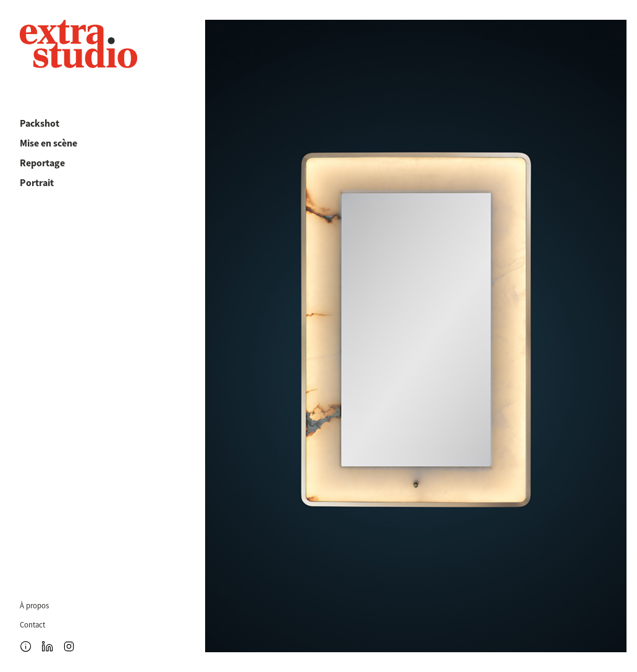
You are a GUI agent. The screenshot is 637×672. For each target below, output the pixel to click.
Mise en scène (49, 143)
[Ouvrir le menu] (26, 646)
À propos (34, 606)
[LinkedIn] (47, 646)
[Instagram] (69, 646)
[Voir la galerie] (416, 336)
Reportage (42, 163)
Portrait (37, 183)
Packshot (40, 123)
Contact (32, 625)
